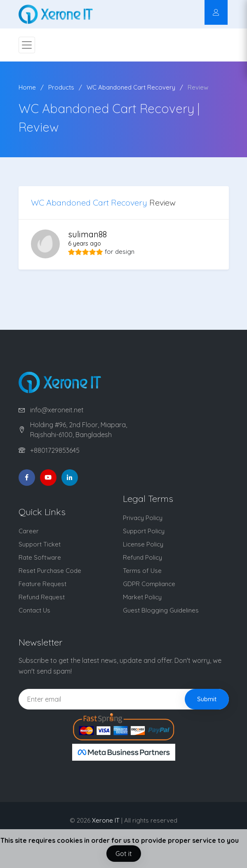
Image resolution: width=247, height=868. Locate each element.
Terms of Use (142, 571)
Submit (207, 699)
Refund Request (42, 597)
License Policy (143, 544)
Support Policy (144, 531)
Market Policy (142, 597)
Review (198, 87)
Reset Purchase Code (50, 571)
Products (61, 87)
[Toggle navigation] (27, 45)
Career (29, 531)
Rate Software (40, 557)
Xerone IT (106, 820)
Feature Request (42, 584)
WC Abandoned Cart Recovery (131, 87)
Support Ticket (40, 544)
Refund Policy (142, 557)
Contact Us (34, 610)
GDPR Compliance (149, 584)
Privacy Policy (143, 518)
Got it (124, 854)
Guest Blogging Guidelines (161, 610)
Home (27, 87)
